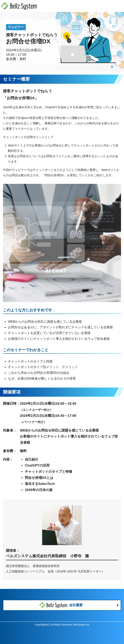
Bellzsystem (79, 625)
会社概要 (61, 605)
